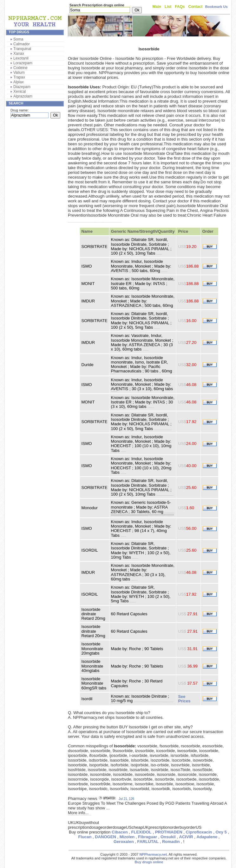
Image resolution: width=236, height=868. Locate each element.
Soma (18, 39)
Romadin (171, 842)
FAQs (180, 7)
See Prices (184, 699)
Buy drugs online (149, 862)
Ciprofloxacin (199, 832)
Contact (196, 7)
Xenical (20, 92)
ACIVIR (186, 837)
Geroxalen (124, 842)
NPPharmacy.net (153, 854)
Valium (19, 73)
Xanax (19, 54)
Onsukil (168, 837)
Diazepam (22, 87)
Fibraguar (147, 837)
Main (157, 7)
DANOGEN (105, 837)
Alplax (19, 82)
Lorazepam (23, 63)
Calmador (22, 44)
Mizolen (127, 837)
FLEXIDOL (141, 832)
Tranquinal (22, 49)
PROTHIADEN (169, 832)
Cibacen (120, 832)
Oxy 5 (221, 832)
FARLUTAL (148, 842)
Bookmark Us (216, 7)
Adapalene (207, 837)
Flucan (85, 837)
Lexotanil (21, 58)
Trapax (19, 77)
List (168, 7)
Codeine (20, 68)
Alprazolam (23, 96)
